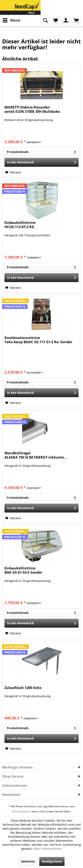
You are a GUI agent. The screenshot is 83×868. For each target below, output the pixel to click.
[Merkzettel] (55, 20)
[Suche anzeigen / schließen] (45, 20)
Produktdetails (41, 151)
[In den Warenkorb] (41, 162)
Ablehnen (28, 861)
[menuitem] (11, 20)
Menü (11, 20)
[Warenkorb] (76, 20)
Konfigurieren (52, 861)
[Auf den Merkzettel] (13, 172)
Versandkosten (21, 811)
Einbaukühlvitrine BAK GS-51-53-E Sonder (23, 570)
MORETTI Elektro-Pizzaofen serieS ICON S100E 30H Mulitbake (32, 110)
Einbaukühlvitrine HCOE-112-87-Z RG (20, 225)
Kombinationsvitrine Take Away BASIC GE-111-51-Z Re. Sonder (38, 340)
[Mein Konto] (66, 20)
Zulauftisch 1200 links (23, 688)
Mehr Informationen (48, 849)
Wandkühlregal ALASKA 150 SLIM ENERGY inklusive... (36, 455)
